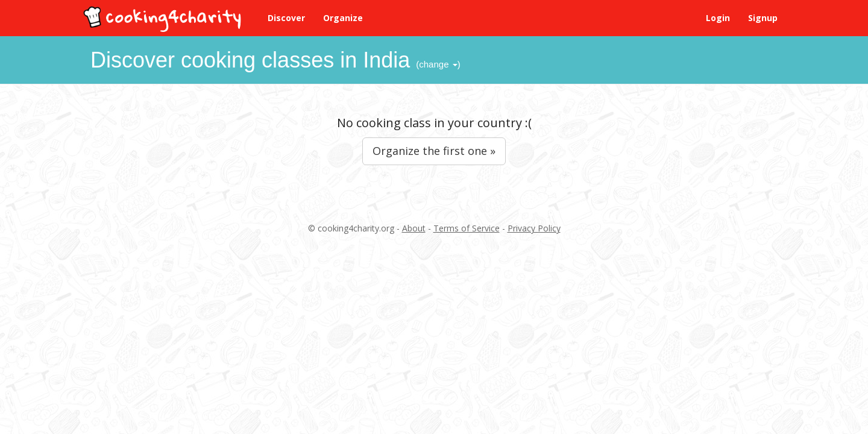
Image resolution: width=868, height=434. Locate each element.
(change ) (438, 64)
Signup (763, 18)
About (414, 228)
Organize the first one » (434, 151)
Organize (343, 18)
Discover (286, 18)
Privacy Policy (534, 228)
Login (718, 18)
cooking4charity (164, 16)
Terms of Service (467, 228)
